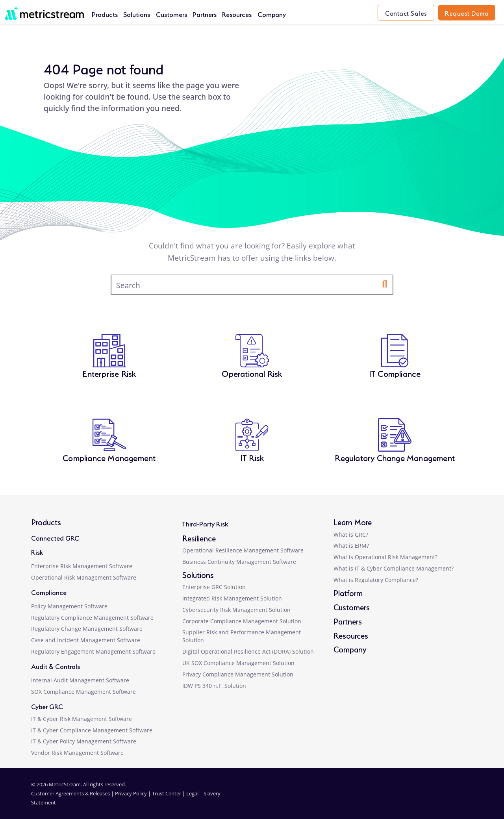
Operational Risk (252, 373)
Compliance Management (109, 457)
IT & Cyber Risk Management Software (82, 719)
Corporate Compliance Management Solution (242, 621)
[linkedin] (395, 798)
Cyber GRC (47, 706)
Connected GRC (55, 537)
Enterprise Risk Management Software (82, 566)
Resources (237, 14)
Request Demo (467, 13)
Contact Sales (406, 13)
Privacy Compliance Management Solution (238, 674)
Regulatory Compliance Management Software (92, 618)
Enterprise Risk (109, 373)
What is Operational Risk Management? (385, 557)
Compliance (49, 592)
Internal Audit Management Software (80, 680)
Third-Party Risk (205, 523)
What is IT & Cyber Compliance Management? (394, 568)
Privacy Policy (131, 793)
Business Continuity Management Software (239, 562)
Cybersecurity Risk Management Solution (236, 610)
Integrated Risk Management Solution (232, 598)
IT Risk (252, 457)
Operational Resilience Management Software (243, 550)
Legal (192, 793)
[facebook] (414, 798)
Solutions (137, 14)
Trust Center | (169, 793)
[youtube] (453, 798)
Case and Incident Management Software (86, 640)
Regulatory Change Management (395, 457)
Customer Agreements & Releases (71, 793)
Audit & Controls (56, 666)
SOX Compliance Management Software (83, 692)
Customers (171, 14)
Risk (37, 551)
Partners (205, 14)
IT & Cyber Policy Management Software (84, 741)
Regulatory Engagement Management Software (93, 651)
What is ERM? (351, 546)
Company (272, 14)
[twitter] (433, 798)
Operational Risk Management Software (84, 577)
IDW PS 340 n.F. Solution (214, 686)
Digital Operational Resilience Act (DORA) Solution (248, 651)
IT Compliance (395, 373)
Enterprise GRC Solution (214, 587)
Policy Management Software (69, 606)
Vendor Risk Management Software (77, 753)
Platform (348, 592)
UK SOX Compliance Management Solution (238, 663)
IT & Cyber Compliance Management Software (92, 730)
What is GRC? (351, 535)
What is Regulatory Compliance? (376, 580)
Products (105, 14)
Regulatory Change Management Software (87, 629)
